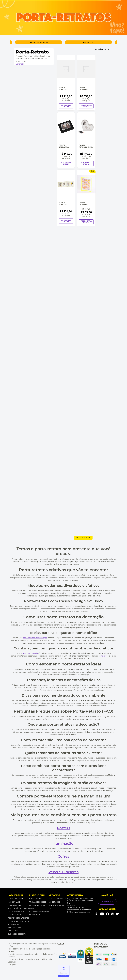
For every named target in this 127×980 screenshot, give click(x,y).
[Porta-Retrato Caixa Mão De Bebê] (66, 83)
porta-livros (103, 656)
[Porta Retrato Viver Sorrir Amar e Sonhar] (66, 198)
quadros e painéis (30, 653)
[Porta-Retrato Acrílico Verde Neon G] (86, 198)
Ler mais (20, 64)
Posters (63, 828)
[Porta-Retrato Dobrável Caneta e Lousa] (86, 83)
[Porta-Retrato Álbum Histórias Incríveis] (66, 140)
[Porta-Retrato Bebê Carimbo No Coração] (86, 140)
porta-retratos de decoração (35, 638)
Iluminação (63, 844)
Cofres (63, 856)
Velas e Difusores (63, 872)
